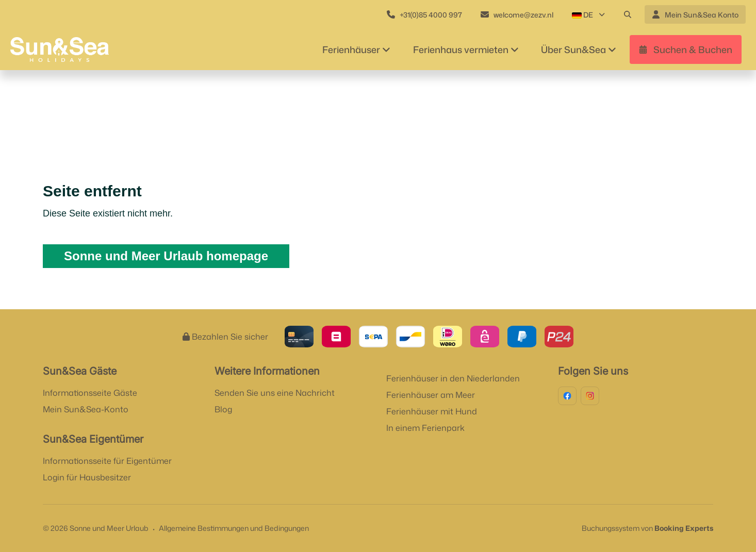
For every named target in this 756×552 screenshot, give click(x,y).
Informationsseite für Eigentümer (107, 461)
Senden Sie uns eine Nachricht (275, 393)
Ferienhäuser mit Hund (432, 411)
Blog (223, 409)
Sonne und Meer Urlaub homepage (166, 256)
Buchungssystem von (647, 528)
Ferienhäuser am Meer (431, 395)
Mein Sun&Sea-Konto (86, 409)
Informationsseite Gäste (90, 393)
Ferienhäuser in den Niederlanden (453, 378)
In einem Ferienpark (425, 428)
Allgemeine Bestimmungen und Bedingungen (234, 528)
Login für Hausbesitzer (87, 477)
